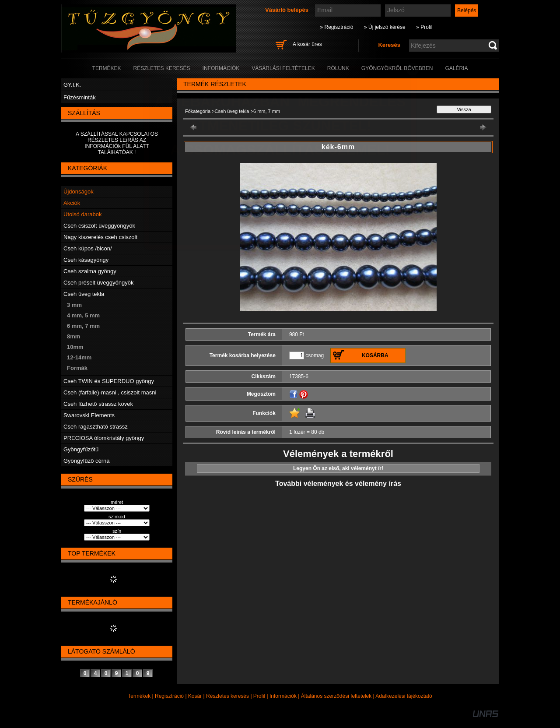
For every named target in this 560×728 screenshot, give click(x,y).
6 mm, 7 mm (83, 326)
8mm (73, 336)
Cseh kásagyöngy (86, 260)
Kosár (195, 696)
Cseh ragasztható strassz (96, 427)
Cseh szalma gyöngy (90, 271)
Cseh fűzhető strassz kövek (98, 404)
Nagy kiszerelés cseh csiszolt (100, 237)
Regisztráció (169, 696)
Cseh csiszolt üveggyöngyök (99, 226)
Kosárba (375, 355)
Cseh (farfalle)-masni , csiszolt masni (110, 392)
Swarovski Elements (89, 415)
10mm (75, 347)
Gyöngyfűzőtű (81, 449)
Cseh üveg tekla (84, 294)
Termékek (139, 696)
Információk (283, 696)
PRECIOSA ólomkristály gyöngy (104, 438)
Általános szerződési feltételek (336, 696)
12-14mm (79, 357)
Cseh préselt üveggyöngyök (98, 283)
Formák (77, 368)
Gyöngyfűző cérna (87, 461)
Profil (259, 696)
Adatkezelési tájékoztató (404, 696)
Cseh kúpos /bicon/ (88, 248)
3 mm (74, 305)
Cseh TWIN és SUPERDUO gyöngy (109, 381)
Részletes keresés (227, 696)
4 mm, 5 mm (83, 315)
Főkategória (198, 111)
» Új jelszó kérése (385, 27)
